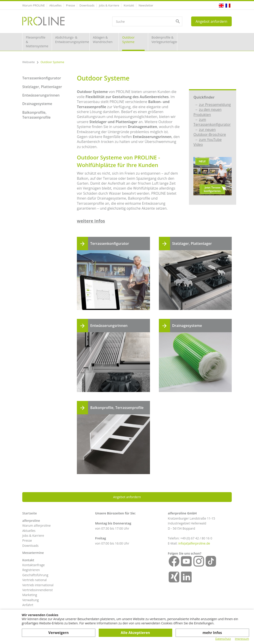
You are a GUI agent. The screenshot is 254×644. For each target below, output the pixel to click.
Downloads (87, 5)
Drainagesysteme (37, 104)
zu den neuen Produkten (207, 112)
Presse (70, 5)
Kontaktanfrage (34, 565)
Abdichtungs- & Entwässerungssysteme (72, 40)
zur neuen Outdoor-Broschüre (210, 132)
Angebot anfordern (211, 21)
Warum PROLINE (34, 5)
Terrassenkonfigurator (42, 78)
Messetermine (33, 553)
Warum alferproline (36, 525)
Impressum (242, 639)
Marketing (30, 595)
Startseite (30, 513)
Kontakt (129, 5)
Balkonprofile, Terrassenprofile (36, 115)
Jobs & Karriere (109, 5)
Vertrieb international (38, 585)
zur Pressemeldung (215, 105)
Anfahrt (28, 605)
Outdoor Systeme (128, 40)
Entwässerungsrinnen (41, 95)
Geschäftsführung (35, 575)
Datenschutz (223, 639)
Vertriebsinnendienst (38, 590)
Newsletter (146, 5)
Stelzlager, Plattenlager (42, 87)
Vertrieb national (34, 580)
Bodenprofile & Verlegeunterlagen (164, 40)
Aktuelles (55, 5)
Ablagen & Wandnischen (103, 40)
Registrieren (31, 570)
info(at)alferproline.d (193, 543)
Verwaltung (31, 600)
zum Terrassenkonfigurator (212, 122)
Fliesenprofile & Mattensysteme (37, 42)
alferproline (31, 521)
